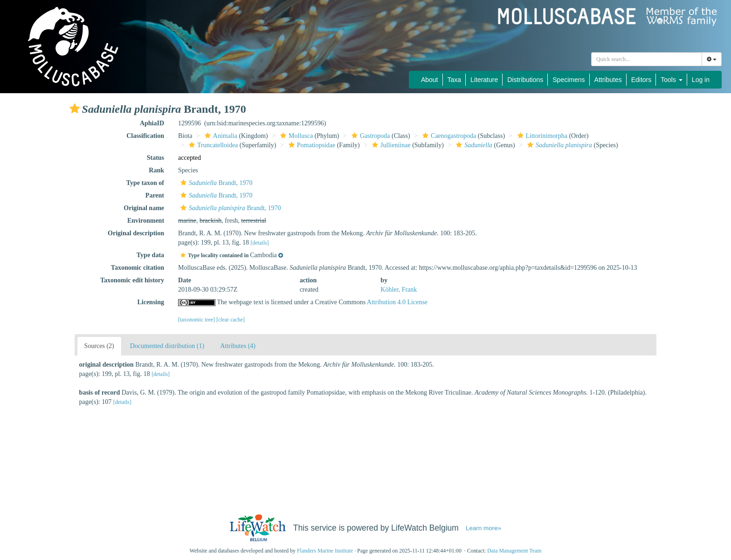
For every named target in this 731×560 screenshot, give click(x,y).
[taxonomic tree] (197, 320)
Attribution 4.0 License (397, 302)
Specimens (569, 80)
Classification (145, 136)
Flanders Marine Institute (325, 551)
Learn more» (483, 528)
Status (155, 158)
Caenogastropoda (448, 136)
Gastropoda (370, 136)
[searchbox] (647, 59)
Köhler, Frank (399, 290)
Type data (150, 255)
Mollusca (295, 136)
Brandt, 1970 (215, 183)
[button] (75, 109)
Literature (484, 80)
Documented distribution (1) (167, 346)
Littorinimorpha (541, 136)
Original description (136, 233)
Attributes (608, 80)
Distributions (525, 80)
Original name (144, 208)
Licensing (151, 302)
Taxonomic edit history (132, 280)
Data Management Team (514, 551)
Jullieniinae (390, 145)
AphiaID (152, 123)
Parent (155, 195)
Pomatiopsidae (311, 145)
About (430, 80)
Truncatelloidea (212, 145)
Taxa (455, 80)
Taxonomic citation (138, 268)
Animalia (220, 136)
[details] (260, 243)
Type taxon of (145, 183)
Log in (701, 80)
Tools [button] (672, 80)
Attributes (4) (238, 346)
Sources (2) (99, 346)
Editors (641, 80)
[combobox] (647, 59)
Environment (146, 221)
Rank (156, 170)
